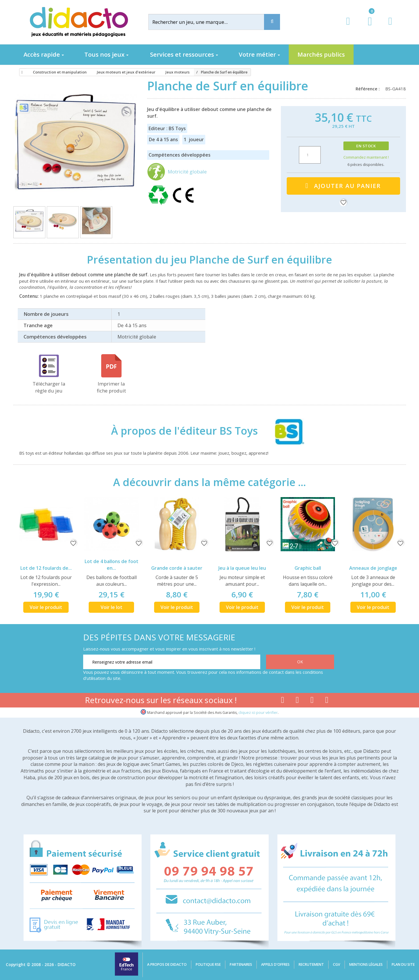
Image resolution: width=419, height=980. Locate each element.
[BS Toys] (284, 431)
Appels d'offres (275, 964)
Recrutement (311, 964)
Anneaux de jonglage (373, 568)
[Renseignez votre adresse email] (172, 662)
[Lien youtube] (297, 701)
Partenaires (241, 964)
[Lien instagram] (312, 701)
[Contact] (390, 27)
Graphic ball (308, 568)
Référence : (369, 89)
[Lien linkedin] (327, 701)
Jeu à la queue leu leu (242, 568)
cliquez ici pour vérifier (258, 713)
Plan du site (403, 964)
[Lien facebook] (282, 701)
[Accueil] (21, 72)
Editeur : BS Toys (167, 128)
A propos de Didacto (167, 964)
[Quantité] (310, 155)
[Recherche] (272, 22)
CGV (337, 964)
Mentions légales (366, 964)
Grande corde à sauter (177, 568)
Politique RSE (208, 964)
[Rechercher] (211, 22)
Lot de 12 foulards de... (46, 568)
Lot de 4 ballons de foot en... (112, 565)
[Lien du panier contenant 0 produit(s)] (367, 27)
